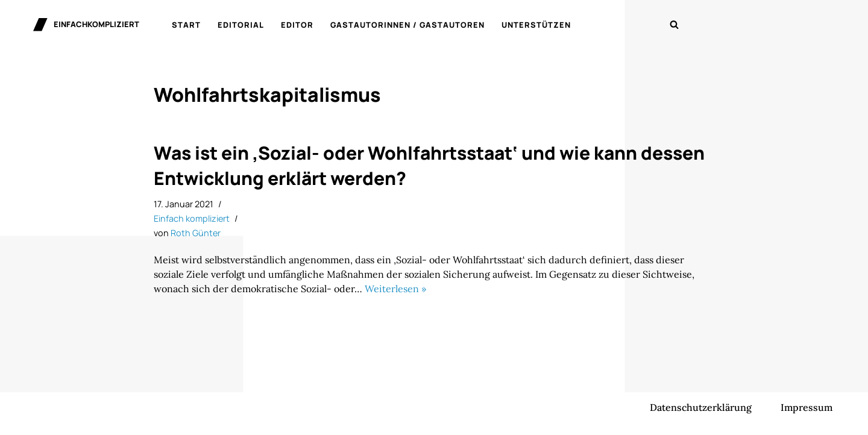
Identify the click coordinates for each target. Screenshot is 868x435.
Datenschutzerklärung (701, 407)
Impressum (807, 407)
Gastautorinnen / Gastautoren (407, 25)
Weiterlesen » (395, 289)
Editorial (241, 25)
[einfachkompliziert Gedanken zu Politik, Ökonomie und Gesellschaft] (86, 25)
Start (186, 25)
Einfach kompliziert (192, 218)
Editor (297, 25)
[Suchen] (674, 24)
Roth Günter (196, 233)
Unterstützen (536, 25)
